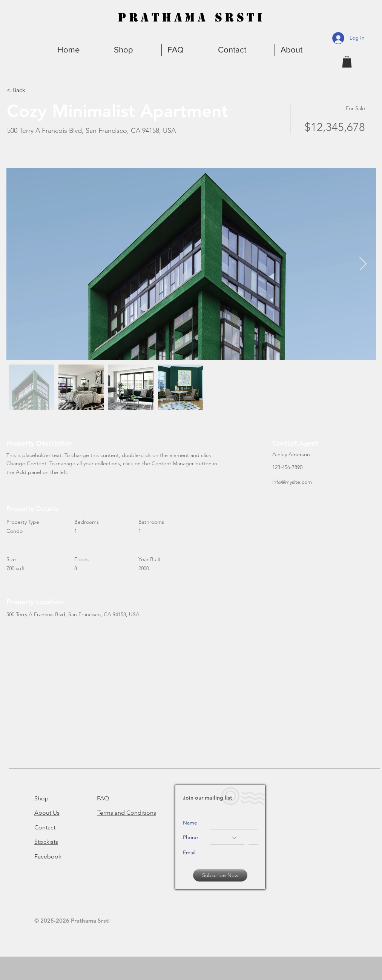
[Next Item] (363, 264)
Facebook (48, 856)
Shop (41, 798)
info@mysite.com (292, 482)
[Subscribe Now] (220, 875)
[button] (302, 50)
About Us (47, 813)
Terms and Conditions (127, 813)
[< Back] (34, 90)
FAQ (103, 798)
